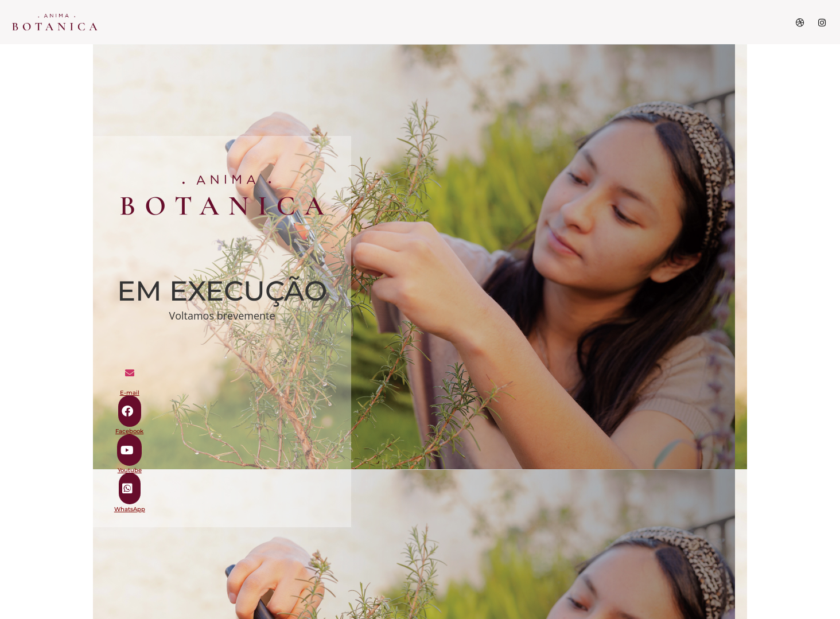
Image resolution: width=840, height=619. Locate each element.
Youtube (130, 470)
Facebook (129, 431)
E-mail (130, 393)
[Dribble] (800, 22)
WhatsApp (130, 509)
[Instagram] (822, 22)
